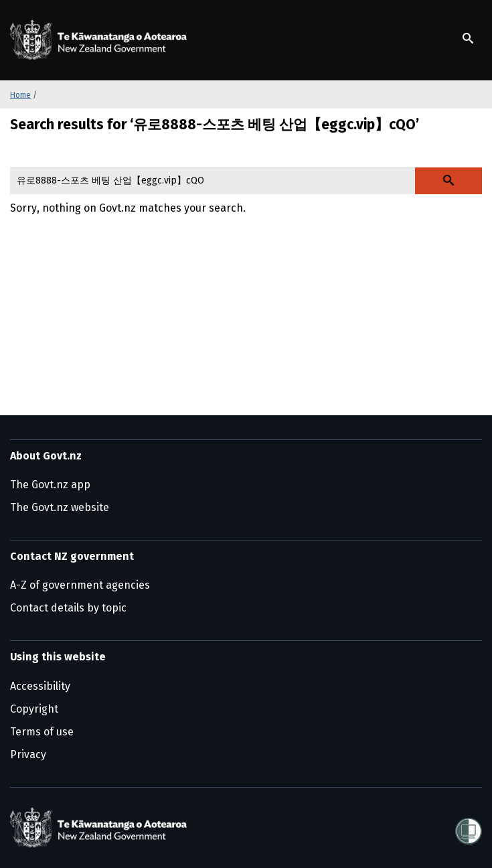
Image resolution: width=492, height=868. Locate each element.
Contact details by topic (68, 608)
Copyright (34, 709)
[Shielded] (469, 827)
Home (20, 95)
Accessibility (40, 686)
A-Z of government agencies (80, 585)
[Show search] (468, 38)
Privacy (28, 754)
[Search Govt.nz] (448, 181)
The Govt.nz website (60, 507)
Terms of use (42, 732)
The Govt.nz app (50, 485)
